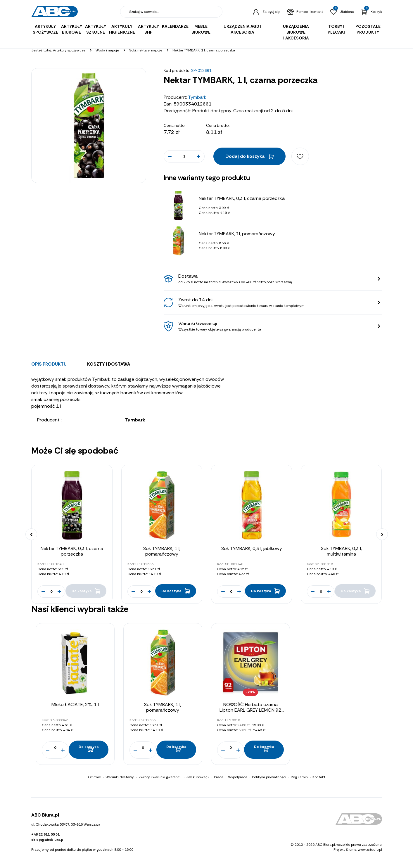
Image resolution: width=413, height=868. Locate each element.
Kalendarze (175, 26)
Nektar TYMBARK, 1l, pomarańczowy (237, 234)
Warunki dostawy (120, 778)
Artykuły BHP (148, 29)
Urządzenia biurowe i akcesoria (296, 32)
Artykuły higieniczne (122, 29)
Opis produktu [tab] (49, 364)
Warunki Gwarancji (276, 326)
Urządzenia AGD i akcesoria (242, 29)
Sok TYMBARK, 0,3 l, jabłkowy (252, 548)
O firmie (94, 778)
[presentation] (31, 534)
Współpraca (238, 778)
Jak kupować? (198, 778)
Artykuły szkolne (96, 29)
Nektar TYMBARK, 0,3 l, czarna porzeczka (242, 198)
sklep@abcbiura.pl (48, 841)
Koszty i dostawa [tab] (109, 364)
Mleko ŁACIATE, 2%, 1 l (75, 704)
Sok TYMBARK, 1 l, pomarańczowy (162, 551)
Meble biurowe (201, 29)
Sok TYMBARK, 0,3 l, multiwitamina (341, 551)
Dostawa (276, 279)
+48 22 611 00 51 (45, 836)
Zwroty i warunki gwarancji (160, 778)
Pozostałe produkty (368, 29)
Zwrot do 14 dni (276, 302)
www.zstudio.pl (370, 850)
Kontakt (319, 778)
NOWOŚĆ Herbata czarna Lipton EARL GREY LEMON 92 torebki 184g (250, 710)
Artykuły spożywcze (45, 29)
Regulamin (299, 778)
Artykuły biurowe (72, 29)
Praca (219, 778)
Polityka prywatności (269, 778)
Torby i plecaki (336, 29)
